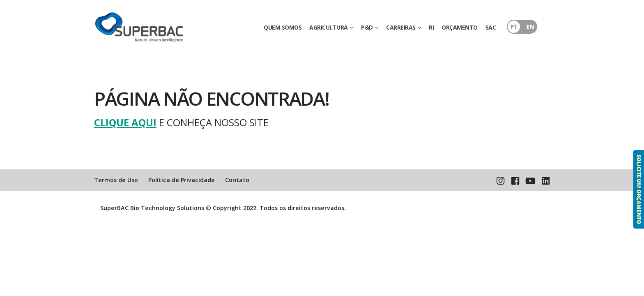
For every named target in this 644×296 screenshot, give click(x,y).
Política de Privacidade (182, 180)
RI (431, 27)
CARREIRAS (401, 27)
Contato (237, 180)
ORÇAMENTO (460, 27)
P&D (367, 27)
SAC (491, 27)
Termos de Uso (116, 180)
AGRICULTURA (329, 27)
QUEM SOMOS (283, 27)
